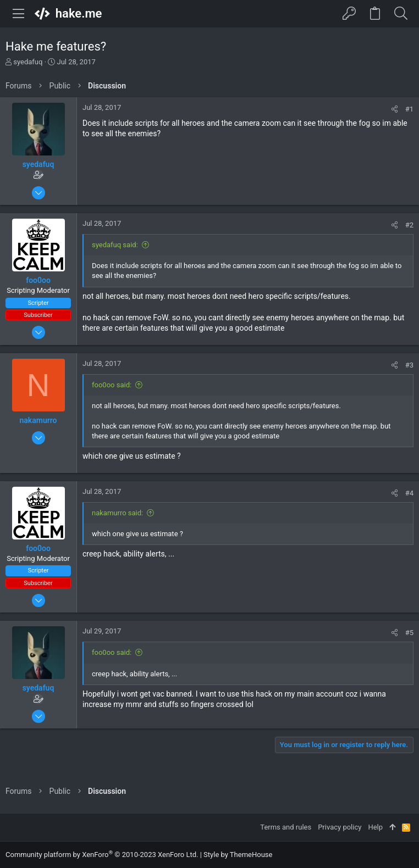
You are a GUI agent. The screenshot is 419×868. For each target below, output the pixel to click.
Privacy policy (340, 827)
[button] (19, 14)
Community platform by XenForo (102, 855)
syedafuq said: (115, 245)
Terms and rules (286, 827)
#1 (409, 109)
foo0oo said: (112, 385)
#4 (409, 493)
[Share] (395, 109)
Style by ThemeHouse (238, 855)
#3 (409, 365)
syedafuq (28, 62)
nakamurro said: (117, 513)
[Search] (401, 14)
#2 (409, 225)
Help (375, 827)
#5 (409, 633)
